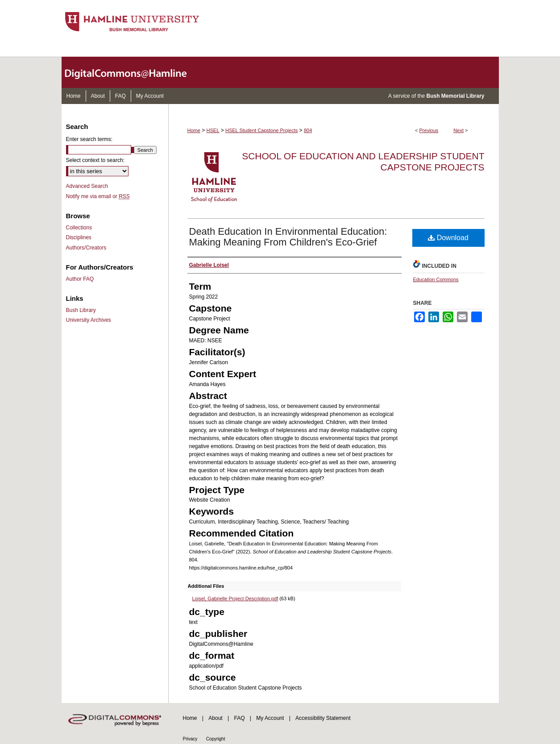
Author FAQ (80, 279)
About (215, 718)
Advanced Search (87, 186)
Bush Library (81, 310)
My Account (270, 718)
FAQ (239, 718)
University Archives (89, 320)
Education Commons (436, 279)
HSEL (213, 130)
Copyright (216, 739)
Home (194, 130)
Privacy (190, 739)
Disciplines (79, 237)
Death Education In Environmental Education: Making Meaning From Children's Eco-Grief (288, 237)
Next (458, 130)
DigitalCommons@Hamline (133, 72)
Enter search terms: (89, 139)
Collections (79, 228)
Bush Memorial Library (455, 96)
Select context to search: (95, 160)
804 (308, 130)
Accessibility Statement (323, 718)
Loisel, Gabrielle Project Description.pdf (235, 599)
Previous (429, 130)
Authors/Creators (86, 248)
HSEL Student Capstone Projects (261, 130)
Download (448, 238)
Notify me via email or (98, 196)
